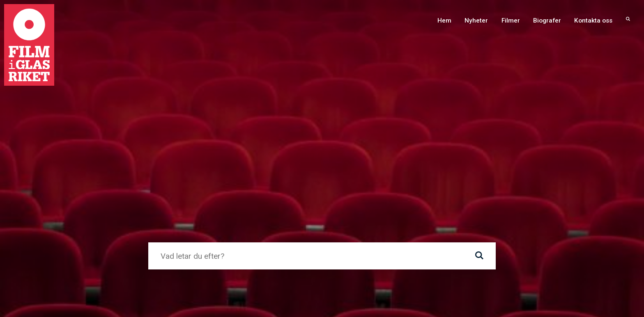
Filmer (511, 21)
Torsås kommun (90, 202)
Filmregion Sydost (551, 202)
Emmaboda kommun (153, 202)
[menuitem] (628, 21)
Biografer (547, 21)
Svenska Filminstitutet (407, 202)
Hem (444, 21)
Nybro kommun (343, 202)
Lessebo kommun (287, 202)
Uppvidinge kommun (222, 202)
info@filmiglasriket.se (435, 302)
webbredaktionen (253, 105)
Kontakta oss (593, 21)
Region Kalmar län (275, 218)
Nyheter (476, 21)
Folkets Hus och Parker (482, 202)
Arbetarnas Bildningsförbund (353, 218)
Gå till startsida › (179, 133)
